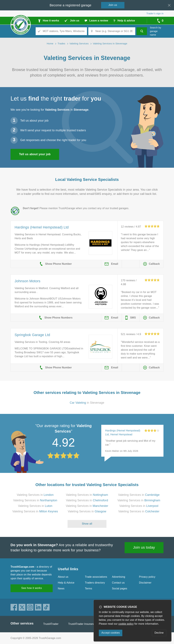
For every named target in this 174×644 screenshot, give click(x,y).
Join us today (144, 547)
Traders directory (95, 583)
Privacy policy (147, 577)
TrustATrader (51, 624)
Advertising (119, 577)
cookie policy (126, 624)
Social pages (120, 589)
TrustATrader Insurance (82, 624)
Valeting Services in (35, 495)
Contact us (118, 583)
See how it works (32, 588)
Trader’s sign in (155, 13)
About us (63, 577)
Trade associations (96, 577)
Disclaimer (145, 583)
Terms (89, 589)
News (61, 589)
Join (113, 5)
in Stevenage (87, 403)
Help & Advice (66, 583)
